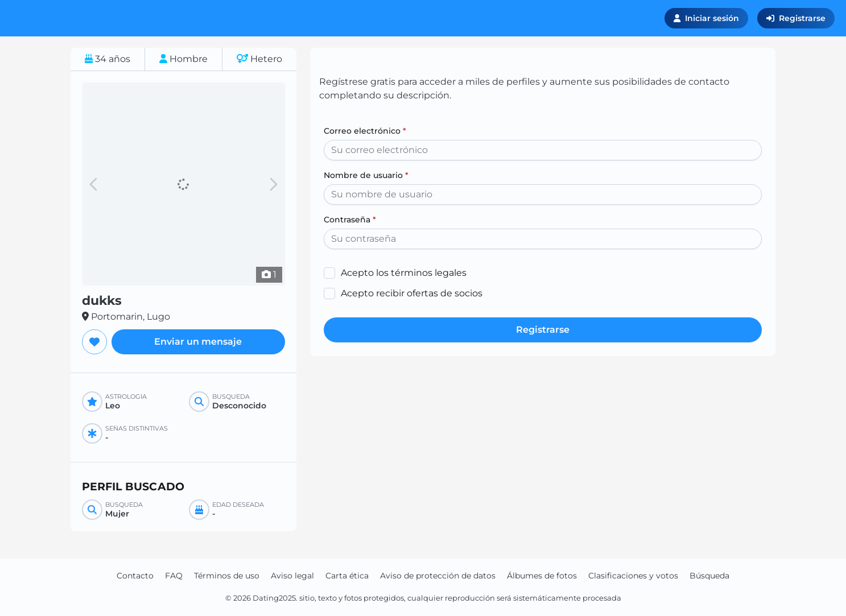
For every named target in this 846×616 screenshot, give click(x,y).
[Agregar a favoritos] (94, 342)
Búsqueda (709, 576)
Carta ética (347, 576)
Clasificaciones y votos (633, 576)
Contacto (135, 576)
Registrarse (796, 18)
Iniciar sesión (706, 18)
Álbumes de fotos (542, 576)
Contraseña (350, 220)
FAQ (174, 576)
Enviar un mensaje (198, 342)
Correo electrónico (365, 131)
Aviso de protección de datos (438, 576)
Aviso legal (292, 576)
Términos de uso (227, 576)
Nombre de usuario (366, 175)
